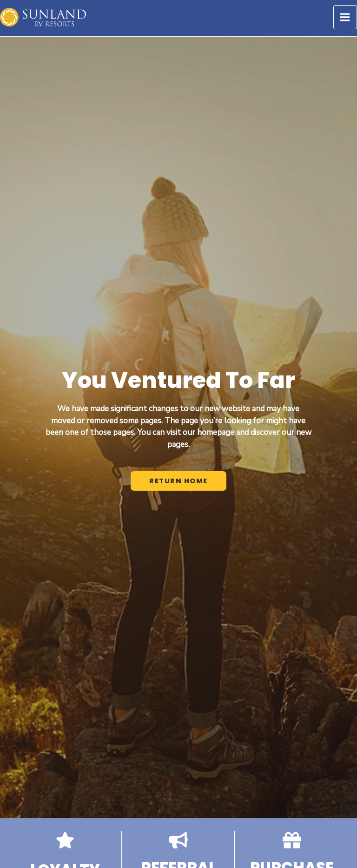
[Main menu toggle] (345, 17)
